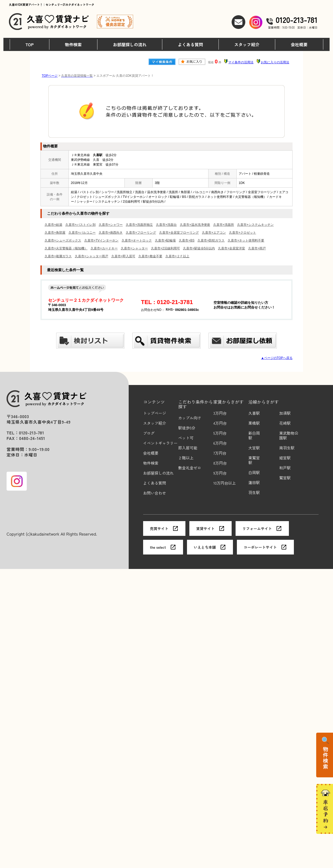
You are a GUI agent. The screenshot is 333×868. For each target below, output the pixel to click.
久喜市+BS (187, 240)
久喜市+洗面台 (166, 225)
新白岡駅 (254, 436)
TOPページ (50, 76)
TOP (30, 44)
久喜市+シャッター (134, 248)
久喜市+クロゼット (243, 233)
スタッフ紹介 (247, 44)
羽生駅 (254, 493)
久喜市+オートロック (137, 240)
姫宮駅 (285, 458)
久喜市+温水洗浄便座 (195, 225)
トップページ (155, 413)
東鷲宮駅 (254, 460)
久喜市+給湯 (53, 225)
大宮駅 (254, 448)
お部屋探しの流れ (130, 44)
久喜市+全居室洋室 (231, 248)
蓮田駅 (254, 483)
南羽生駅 (287, 448)
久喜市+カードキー (104, 248)
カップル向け (190, 418)
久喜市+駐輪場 (165, 240)
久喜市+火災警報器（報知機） (66, 248)
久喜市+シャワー (111, 225)
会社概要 (299, 44)
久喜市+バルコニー (82, 233)
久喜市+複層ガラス (58, 256)
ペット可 (186, 438)
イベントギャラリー (160, 443)
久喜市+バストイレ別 (80, 225)
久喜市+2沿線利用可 (165, 248)
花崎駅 (285, 423)
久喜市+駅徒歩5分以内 (199, 248)
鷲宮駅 (285, 478)
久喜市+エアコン (214, 233)
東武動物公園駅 (289, 436)
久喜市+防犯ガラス (211, 240)
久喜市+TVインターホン (101, 240)
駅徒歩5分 (187, 428)
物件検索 (73, 44)
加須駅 (285, 413)
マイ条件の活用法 (241, 62)
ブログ (149, 433)
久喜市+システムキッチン (255, 225)
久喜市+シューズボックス (63, 240)
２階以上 (186, 458)
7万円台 (220, 453)
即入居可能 (188, 448)
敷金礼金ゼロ (190, 468)
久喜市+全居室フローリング (179, 233)
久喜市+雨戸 (257, 248)
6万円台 (220, 443)
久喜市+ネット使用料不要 (246, 240)
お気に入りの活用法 (275, 62)
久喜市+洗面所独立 (139, 225)
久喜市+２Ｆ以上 (177, 256)
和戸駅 (285, 468)
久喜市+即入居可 (123, 256)
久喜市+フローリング (141, 233)
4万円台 (220, 423)
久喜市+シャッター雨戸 (92, 256)
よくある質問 (190, 44)
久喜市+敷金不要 (150, 256)
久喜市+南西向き (111, 233)
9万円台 (220, 473)
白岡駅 (254, 473)
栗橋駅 (254, 423)
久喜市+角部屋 (55, 233)
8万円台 (220, 463)
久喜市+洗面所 (224, 225)
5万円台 (220, 433)
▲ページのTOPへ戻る (277, 358)
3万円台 (220, 413)
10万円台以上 (225, 483)
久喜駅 (254, 413)
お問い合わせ (155, 493)
